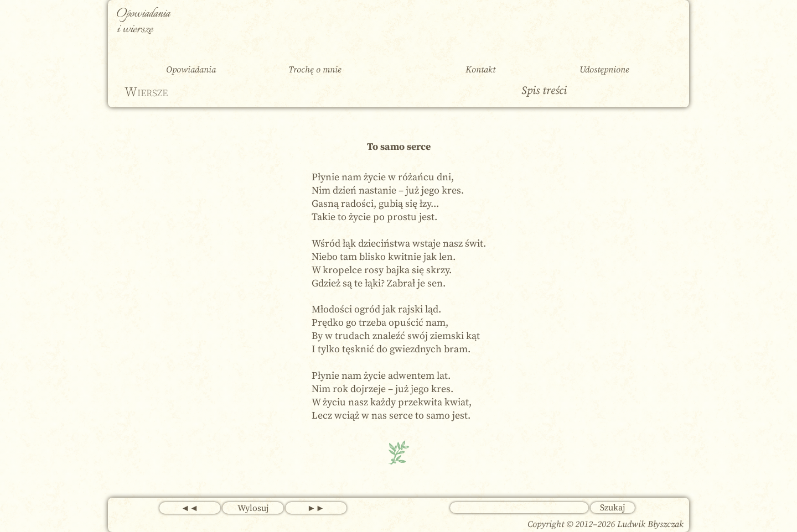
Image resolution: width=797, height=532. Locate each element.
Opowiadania (191, 70)
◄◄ (190, 508)
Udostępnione (604, 70)
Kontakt (480, 70)
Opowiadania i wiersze (143, 22)
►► (316, 508)
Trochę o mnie (315, 70)
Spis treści (544, 91)
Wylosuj (253, 508)
